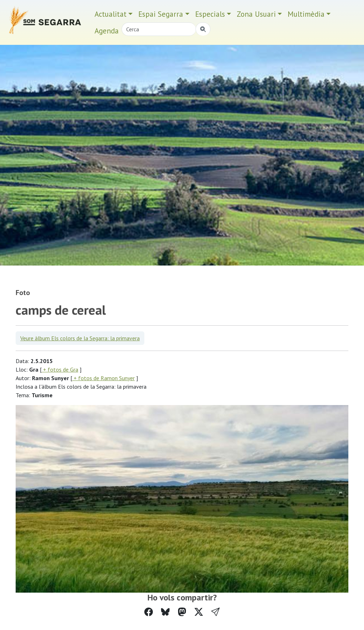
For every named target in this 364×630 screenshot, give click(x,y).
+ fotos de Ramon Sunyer (103, 378)
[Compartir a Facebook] (149, 612)
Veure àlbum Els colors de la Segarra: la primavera (80, 338)
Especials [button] (210, 14)
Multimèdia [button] (306, 14)
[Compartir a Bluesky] (165, 612)
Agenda (107, 31)
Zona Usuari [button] (256, 14)
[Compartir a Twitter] (199, 612)
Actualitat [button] (111, 14)
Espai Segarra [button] (161, 14)
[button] (215, 612)
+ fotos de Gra (60, 369)
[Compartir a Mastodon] (182, 612)
